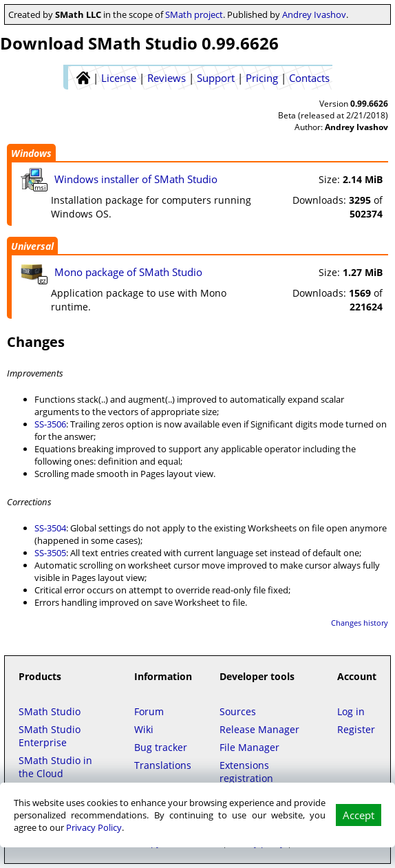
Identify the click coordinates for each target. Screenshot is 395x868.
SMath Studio (50, 711)
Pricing (262, 78)
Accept (359, 815)
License (119, 78)
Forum (149, 711)
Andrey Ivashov (314, 14)
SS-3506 (50, 424)
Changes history (360, 623)
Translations (163, 765)
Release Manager (259, 729)
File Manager (249, 747)
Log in (351, 711)
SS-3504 (50, 528)
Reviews (167, 78)
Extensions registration (246, 772)
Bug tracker (161, 747)
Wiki (144, 729)
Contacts (309, 78)
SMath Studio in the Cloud (55, 767)
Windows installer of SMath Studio (136, 179)
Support (216, 78)
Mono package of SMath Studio (128, 272)
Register (356, 729)
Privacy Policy (94, 827)
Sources (238, 711)
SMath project (194, 14)
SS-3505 (50, 553)
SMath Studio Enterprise (50, 736)
